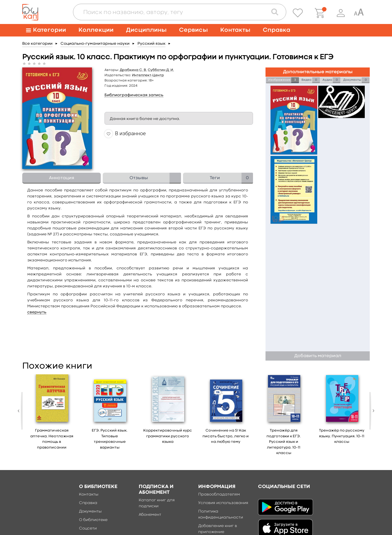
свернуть (37, 312)
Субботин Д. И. (161, 70)
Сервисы (193, 30)
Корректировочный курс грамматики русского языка (168, 436)
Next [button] (372, 411)
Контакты (235, 30)
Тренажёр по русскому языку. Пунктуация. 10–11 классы (342, 436)
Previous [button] (20, 411)
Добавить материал (318, 356)
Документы (90, 512)
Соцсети (88, 529)
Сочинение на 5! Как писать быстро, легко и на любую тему (226, 436)
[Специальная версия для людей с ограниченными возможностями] (359, 13)
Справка (276, 30)
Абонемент (150, 515)
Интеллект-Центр (148, 75)
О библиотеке (93, 520)
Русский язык (151, 44)
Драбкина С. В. (133, 70)
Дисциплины (146, 30)
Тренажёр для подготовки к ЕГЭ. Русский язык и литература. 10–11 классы (284, 442)
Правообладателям (219, 495)
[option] (52, 414)
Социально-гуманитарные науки (95, 44)
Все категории (37, 44)
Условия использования (223, 503)
